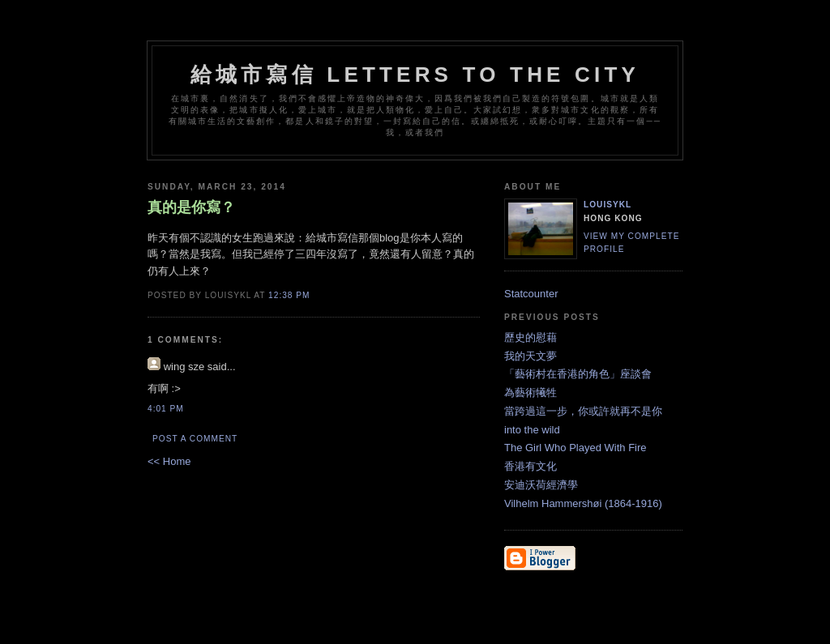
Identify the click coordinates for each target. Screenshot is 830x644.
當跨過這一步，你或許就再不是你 (583, 411)
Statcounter (531, 294)
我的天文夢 (531, 356)
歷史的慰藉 (531, 337)
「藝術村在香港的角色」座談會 (578, 374)
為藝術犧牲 (531, 392)
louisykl (608, 205)
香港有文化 (531, 466)
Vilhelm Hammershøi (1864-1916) (583, 503)
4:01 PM (166, 409)
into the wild (532, 430)
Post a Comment (195, 439)
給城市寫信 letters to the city (415, 75)
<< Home (169, 461)
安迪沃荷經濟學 (541, 485)
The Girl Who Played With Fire (575, 448)
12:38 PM (289, 295)
